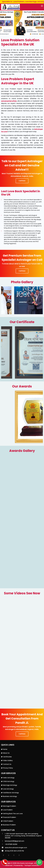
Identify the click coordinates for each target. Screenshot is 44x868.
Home (5, 749)
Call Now (22, 181)
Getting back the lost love (13, 814)
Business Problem (9, 825)
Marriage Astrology (10, 785)
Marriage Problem (9, 806)
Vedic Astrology (9, 778)
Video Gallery (8, 760)
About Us (6, 753)
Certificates (7, 757)
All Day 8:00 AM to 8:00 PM (14, 851)
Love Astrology (8, 789)
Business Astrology (10, 796)
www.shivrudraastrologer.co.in (16, 848)
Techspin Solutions (31, 865)
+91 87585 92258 (11, 844)
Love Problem (8, 810)
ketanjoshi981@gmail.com (15, 841)
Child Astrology (9, 781)
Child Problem (8, 821)
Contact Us (7, 764)
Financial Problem (9, 817)
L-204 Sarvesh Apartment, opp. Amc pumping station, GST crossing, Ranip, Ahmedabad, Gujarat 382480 (23, 836)
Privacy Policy (8, 768)
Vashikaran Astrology (11, 793)
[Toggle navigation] (42, 6)
